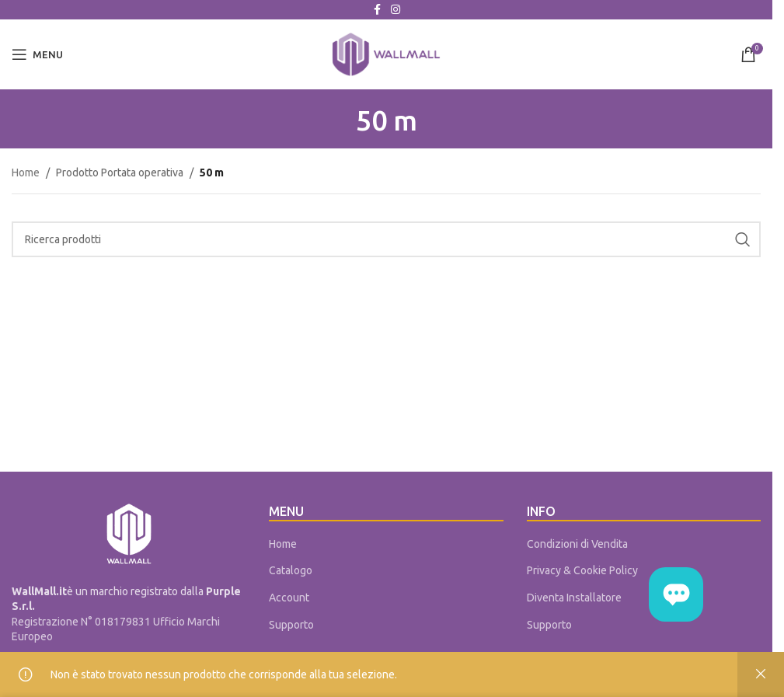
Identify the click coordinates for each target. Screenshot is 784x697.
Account (289, 598)
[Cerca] (386, 239)
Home (26, 173)
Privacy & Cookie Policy (582, 570)
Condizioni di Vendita (577, 544)
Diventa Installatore (574, 598)
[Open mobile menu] (37, 54)
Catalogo (291, 570)
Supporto (291, 625)
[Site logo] (386, 54)
